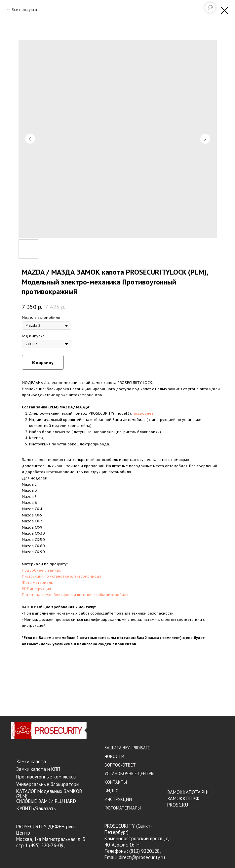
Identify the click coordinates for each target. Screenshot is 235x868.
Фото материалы (38, 582)
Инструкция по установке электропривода (62, 576)
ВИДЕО (112, 791)
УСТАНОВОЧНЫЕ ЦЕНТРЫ (129, 774)
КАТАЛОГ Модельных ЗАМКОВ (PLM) (49, 794)
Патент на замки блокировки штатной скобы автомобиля (75, 595)
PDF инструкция (36, 589)
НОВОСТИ (114, 756)
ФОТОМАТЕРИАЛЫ (123, 808)
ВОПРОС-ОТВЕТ (120, 765)
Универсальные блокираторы (48, 784)
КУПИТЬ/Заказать (36, 808)
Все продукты (24, 9)
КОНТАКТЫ (116, 782)
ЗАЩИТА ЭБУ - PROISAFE (127, 748)
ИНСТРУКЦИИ (118, 799)
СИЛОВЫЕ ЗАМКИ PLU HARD (46, 801)
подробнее (143, 413)
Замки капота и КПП (38, 769)
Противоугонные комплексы (46, 777)
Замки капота (31, 761)
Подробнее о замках (41, 570)
